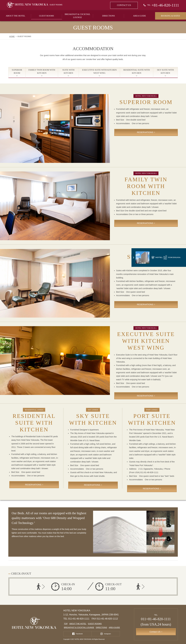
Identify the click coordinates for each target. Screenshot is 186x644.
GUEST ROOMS (46, 16)
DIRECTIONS (108, 16)
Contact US (155, 632)
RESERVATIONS (145, 132)
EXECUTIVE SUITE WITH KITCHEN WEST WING (99, 72)
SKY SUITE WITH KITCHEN (165, 72)
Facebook (79, 634)
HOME (12, 36)
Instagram (107, 634)
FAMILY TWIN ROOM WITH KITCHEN (42, 72)
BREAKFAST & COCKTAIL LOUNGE (77, 16)
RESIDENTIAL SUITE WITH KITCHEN (137, 72)
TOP (66, 624)
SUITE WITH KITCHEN (68, 72)
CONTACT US (124, 5)
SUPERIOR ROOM (17, 72)
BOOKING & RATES (171, 16)
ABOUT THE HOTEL (16, 16)
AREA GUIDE (139, 16)
